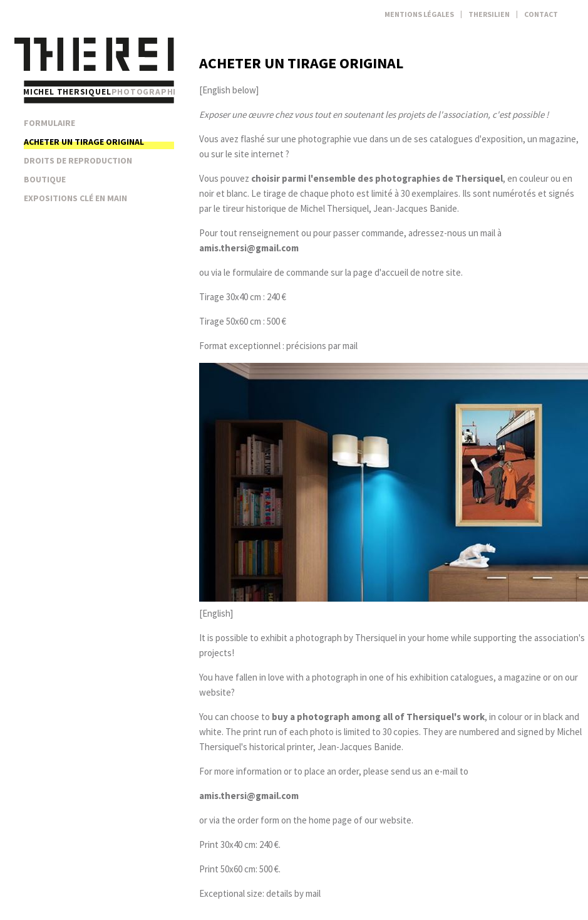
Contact (541, 14)
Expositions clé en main (75, 198)
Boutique (45, 179)
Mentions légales (419, 14)
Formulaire (49, 123)
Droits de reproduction (78, 160)
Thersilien (489, 14)
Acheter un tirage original (84, 142)
